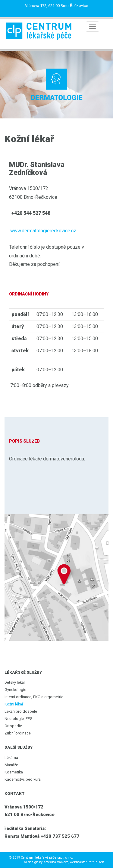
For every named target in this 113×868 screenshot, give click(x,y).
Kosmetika (14, 772)
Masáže (11, 765)
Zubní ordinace (18, 733)
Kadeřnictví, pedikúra (23, 779)
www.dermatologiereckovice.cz (43, 231)
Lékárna (11, 758)
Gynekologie (15, 690)
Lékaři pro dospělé (21, 711)
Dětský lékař (15, 682)
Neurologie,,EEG (19, 719)
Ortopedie (13, 726)
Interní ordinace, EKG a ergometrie (34, 697)
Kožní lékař (14, 704)
